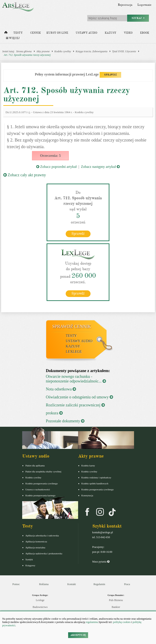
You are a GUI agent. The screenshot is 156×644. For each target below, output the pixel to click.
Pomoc (16, 584)
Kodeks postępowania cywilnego (42, 483)
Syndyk (29, 559)
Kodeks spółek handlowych (95, 483)
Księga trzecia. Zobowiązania (92, 51)
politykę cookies (122, 622)
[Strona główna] (6, 33)
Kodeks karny (88, 466)
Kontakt (72, 584)
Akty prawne (43, 51)
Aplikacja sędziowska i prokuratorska (44, 553)
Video (128, 33)
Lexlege (40, 600)
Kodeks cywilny (63, 51)
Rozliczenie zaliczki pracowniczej (75, 405)
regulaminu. (92, 622)
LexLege (74, 352)
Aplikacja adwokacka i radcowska (42, 535)
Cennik (36, 33)
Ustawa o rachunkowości (38, 489)
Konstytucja (87, 495)
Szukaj (138, 18)
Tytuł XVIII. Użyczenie (124, 51)
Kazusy (111, 33)
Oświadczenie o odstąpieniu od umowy (79, 397)
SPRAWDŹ (110, 75)
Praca (127, 584)
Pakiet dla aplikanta (35, 466)
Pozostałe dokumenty (65, 421)
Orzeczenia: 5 (50, 156)
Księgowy (31, 565)
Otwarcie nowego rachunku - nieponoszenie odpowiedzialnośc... (76, 379)
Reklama (44, 584)
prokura (54, 413)
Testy (18, 33)
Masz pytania (101, 562)
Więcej (13, 38)
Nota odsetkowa (61, 389)
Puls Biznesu (116, 600)
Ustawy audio (86, 33)
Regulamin (99, 584)
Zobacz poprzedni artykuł (56, 167)
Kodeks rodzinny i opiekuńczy (96, 477)
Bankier (116, 607)
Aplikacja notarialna (36, 547)
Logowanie (144, 5)
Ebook (145, 33)
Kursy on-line (57, 33)
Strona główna (24, 51)
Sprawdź (78, 234)
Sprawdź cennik (72, 326)
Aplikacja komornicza (36, 541)
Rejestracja (125, 5)
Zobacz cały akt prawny (25, 175)
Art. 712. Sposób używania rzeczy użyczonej (27, 55)
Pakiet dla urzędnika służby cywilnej (43, 471)
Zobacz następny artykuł (100, 167)
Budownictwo (40, 607)
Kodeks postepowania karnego (40, 495)
